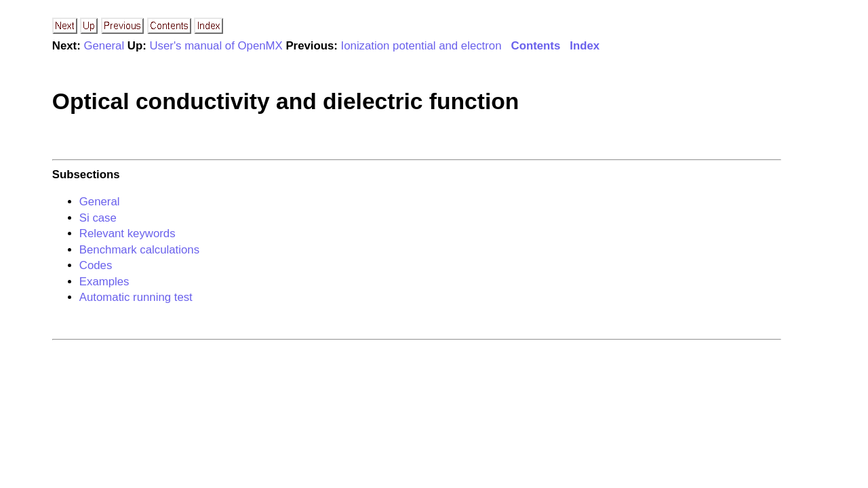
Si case (98, 218)
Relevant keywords (127, 233)
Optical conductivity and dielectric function (285, 101)
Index (585, 46)
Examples (104, 282)
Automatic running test (136, 297)
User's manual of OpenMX (216, 46)
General (104, 46)
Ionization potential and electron (421, 46)
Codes (96, 265)
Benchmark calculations (139, 250)
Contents (536, 46)
